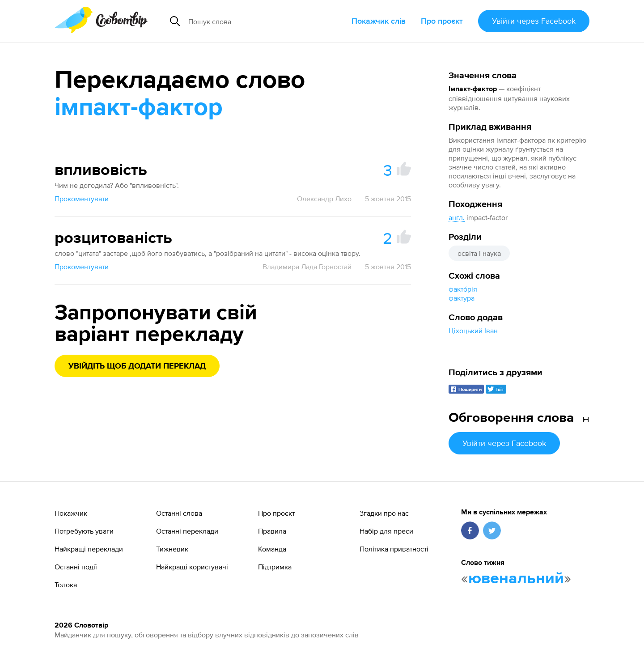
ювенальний (516, 579)
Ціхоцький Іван (473, 331)
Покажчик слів (379, 21)
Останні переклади (187, 531)
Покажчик (71, 513)
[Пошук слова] (257, 21)
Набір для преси (386, 531)
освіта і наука (479, 253)
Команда (272, 549)
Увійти (534, 21)
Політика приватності (394, 549)
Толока (66, 585)
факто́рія (463, 289)
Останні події (76, 567)
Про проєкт (442, 21)
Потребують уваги (84, 531)
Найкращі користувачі (192, 567)
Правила (272, 531)
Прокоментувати (82, 199)
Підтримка (275, 567)
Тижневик (172, 549)
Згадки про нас (384, 513)
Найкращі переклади (89, 549)
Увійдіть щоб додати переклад (137, 366)
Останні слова (179, 513)
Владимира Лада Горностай (307, 267)
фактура (462, 298)
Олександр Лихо (324, 199)
